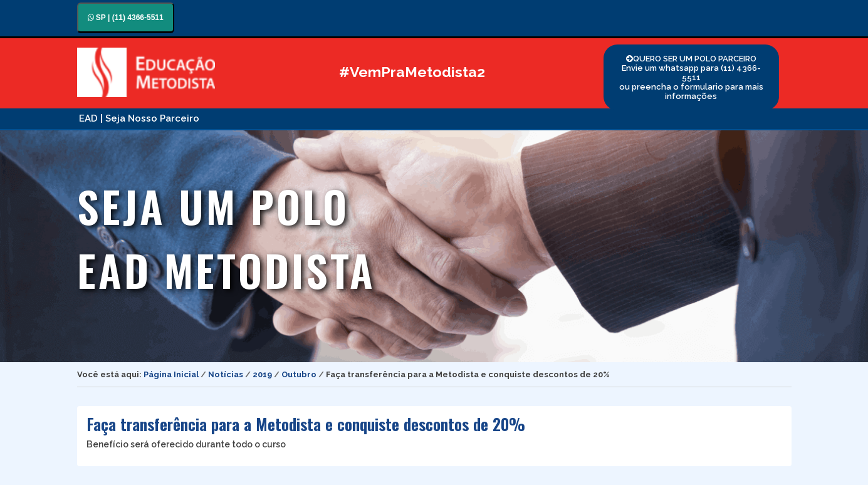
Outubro (299, 374)
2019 (262, 374)
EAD (88, 118)
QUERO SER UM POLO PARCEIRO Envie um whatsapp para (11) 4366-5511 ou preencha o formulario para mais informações (691, 77)
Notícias (226, 374)
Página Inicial (171, 374)
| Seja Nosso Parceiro (150, 118)
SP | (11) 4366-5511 (126, 18)
